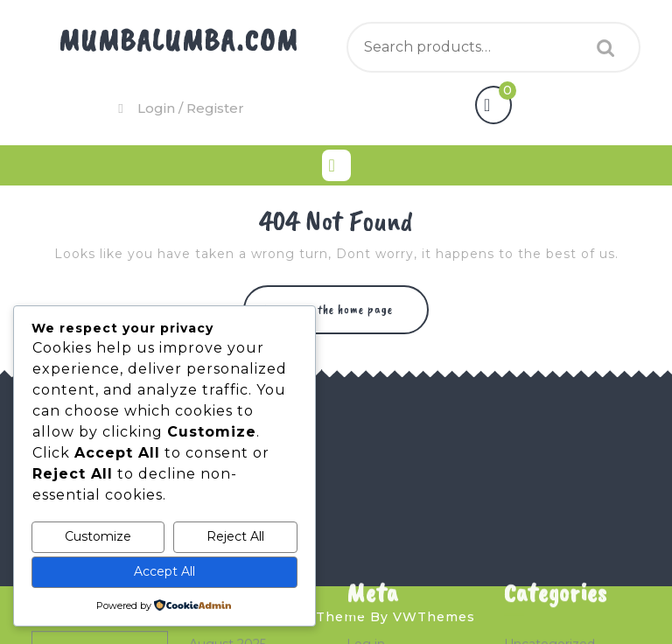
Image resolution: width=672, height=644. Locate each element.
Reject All (235, 536)
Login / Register (179, 108)
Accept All (164, 571)
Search (601, 48)
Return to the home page (346, 317)
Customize (98, 536)
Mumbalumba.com (178, 40)
